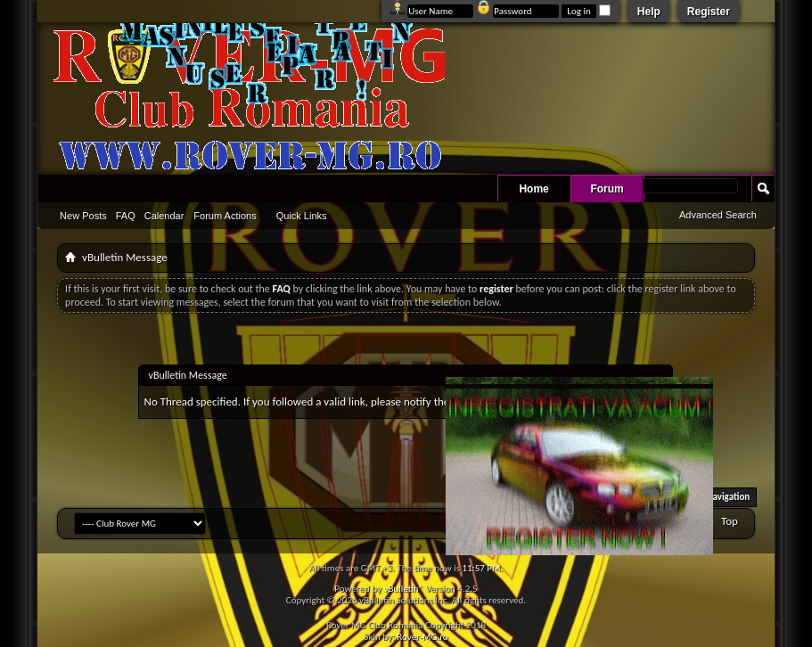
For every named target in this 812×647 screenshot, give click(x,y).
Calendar (164, 216)
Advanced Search (718, 215)
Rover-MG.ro (422, 637)
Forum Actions (225, 216)
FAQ (126, 216)
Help (649, 12)
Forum (607, 189)
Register (709, 12)
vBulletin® (403, 589)
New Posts (83, 216)
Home (533, 189)
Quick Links (302, 216)
